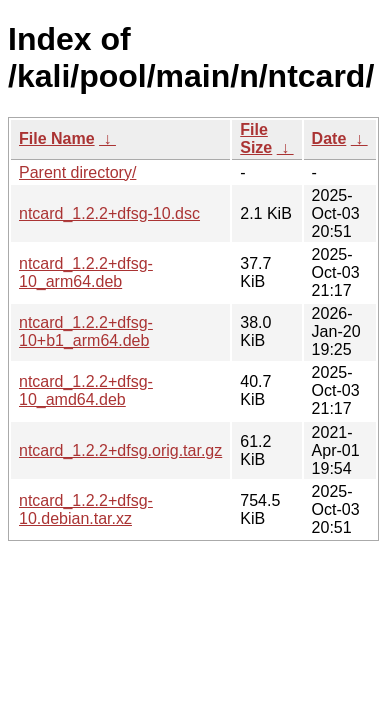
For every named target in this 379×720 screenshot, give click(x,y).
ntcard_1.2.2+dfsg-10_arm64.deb (86, 272)
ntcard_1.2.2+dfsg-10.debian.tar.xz (86, 509)
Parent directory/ (77, 172)
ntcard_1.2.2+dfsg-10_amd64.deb (86, 390)
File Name (57, 138)
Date (329, 138)
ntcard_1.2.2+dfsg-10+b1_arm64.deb (86, 331)
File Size (256, 138)
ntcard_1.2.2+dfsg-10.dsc (109, 213)
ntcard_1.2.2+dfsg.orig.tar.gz (120, 450)
